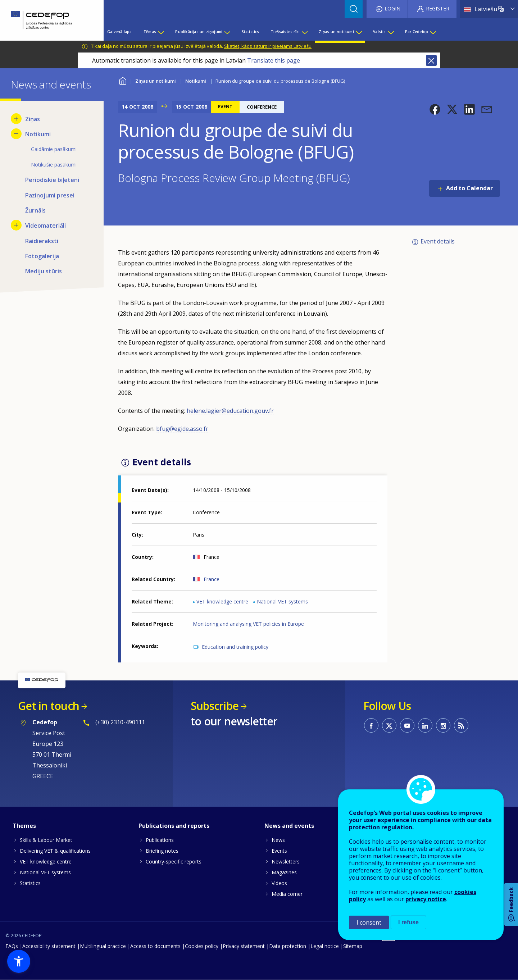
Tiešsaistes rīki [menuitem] (285, 32)
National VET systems (282, 601)
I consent (369, 922)
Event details (438, 241)
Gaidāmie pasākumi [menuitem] (54, 149)
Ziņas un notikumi (156, 81)
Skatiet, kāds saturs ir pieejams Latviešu (268, 46)
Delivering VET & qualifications (55, 851)
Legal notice (325, 946)
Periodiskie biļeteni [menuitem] (52, 180)
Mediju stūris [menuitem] (44, 271)
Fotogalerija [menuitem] (42, 256)
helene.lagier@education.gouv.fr (230, 411)
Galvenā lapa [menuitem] (119, 32)
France (212, 579)
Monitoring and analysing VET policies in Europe (248, 624)
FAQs (12, 946)
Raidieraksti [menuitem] (42, 241)
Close (431, 60)
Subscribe (215, 706)
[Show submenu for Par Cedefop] (433, 32)
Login (392, 8)
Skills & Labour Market (46, 840)
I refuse (408, 922)
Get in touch (49, 706)
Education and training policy (235, 647)
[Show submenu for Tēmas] (161, 32)
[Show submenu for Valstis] (391, 32)
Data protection (288, 946)
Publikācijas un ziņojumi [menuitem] (199, 32)
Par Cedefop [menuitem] (417, 32)
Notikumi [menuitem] (38, 134)
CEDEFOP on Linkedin (425, 725)
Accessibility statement (49, 946)
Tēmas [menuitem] (150, 32)
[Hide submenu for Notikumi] (16, 134)
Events (279, 851)
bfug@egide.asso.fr (182, 429)
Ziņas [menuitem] (33, 119)
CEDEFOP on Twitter (389, 725)
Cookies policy (202, 946)
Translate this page (274, 60)
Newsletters (286, 862)
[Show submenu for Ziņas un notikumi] (359, 32)
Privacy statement (244, 946)
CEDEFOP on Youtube (407, 725)
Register (438, 8)
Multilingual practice (103, 946)
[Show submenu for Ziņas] (16, 119)
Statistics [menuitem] (251, 32)
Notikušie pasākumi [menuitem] (54, 165)
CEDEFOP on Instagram (443, 725)
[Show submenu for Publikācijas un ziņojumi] (227, 32)
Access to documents (155, 946)
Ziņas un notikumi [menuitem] (336, 32)
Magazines (284, 872)
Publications (160, 840)
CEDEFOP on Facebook (371, 725)
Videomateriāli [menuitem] (46, 225)
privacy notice (426, 899)
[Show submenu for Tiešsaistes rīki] (304, 32)
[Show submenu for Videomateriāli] (16, 225)
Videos (279, 883)
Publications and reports (174, 826)
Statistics (30, 883)
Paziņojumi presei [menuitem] (50, 195)
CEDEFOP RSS (461, 725)
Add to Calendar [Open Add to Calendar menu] (469, 188)
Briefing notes (162, 851)
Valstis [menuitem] (379, 32)
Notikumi (196, 81)
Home (122, 80)
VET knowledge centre (222, 601)
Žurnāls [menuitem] (35, 210)
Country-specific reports (174, 862)
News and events (289, 826)
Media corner (287, 894)
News (278, 840)
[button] (435, 109)
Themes (24, 826)
